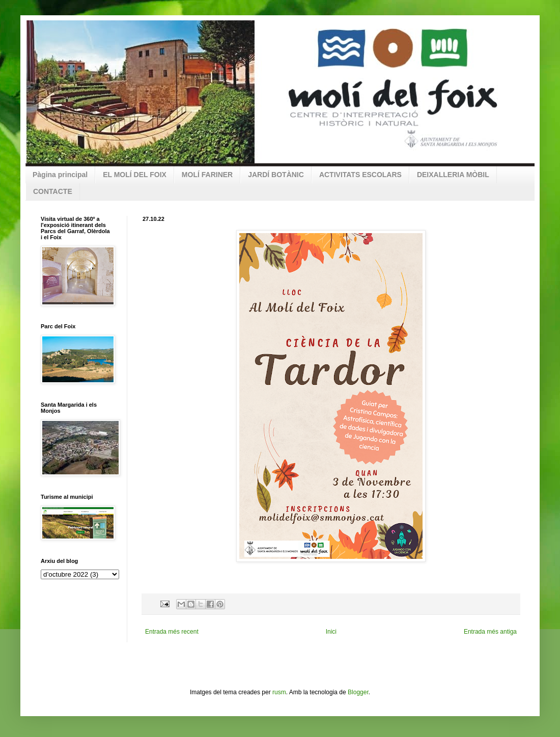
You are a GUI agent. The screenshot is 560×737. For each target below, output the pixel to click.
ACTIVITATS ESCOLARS (360, 175)
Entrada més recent (172, 632)
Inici (331, 632)
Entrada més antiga (490, 632)
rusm (279, 692)
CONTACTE (53, 191)
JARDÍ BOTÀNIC (276, 175)
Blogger (358, 692)
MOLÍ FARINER (207, 175)
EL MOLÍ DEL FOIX (135, 175)
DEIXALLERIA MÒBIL (453, 175)
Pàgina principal (60, 175)
